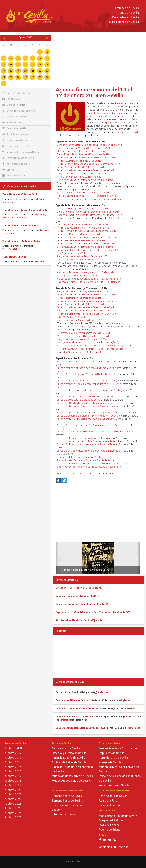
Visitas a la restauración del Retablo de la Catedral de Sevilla (87, 196)
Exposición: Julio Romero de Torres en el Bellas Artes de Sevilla (88, 374)
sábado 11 (103, 116)
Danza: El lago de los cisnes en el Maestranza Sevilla (83, 154)
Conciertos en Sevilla (125, 17)
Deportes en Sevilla (14, 128)
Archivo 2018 (13, 781)
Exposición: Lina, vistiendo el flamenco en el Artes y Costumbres (89, 368)
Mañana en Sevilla (14, 105)
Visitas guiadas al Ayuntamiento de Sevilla (78, 276)
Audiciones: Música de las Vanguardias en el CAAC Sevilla (86, 272)
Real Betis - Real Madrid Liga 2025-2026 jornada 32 (80, 620)
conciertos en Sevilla (129, 132)
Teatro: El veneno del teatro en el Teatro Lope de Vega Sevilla (87, 158)
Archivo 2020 (13, 790)
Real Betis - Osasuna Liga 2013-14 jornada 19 (80, 352)
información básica (64, 814)
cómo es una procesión (67, 805)
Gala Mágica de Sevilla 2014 (71, 253)
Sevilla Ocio (78, 473)
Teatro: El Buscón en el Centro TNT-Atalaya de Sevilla (83, 228)
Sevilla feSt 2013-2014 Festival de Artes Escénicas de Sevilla (87, 180)
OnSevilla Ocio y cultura (99, 113)
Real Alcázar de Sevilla (66, 748)
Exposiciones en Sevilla (124, 22)
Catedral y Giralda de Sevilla (69, 753)
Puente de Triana (110, 830)
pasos (56, 810)
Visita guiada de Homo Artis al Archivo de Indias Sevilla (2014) (88, 342)
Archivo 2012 (13, 753)
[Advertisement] (99, 60)
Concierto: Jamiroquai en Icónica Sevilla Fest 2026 (80, 728)
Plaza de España (109, 825)
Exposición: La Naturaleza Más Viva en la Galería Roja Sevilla (87, 397)
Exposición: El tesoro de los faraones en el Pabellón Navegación (89, 444)
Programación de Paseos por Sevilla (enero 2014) (82, 339)
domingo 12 (117, 116)
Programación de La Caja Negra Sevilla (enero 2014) (83, 291)
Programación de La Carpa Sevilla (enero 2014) (81, 177)
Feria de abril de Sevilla (113, 796)
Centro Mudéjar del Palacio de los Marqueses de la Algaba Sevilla (89, 467)
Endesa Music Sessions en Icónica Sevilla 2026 (79, 588)
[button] (57, 558)
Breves (8, 170)
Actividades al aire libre (16, 164)
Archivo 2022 (13, 799)
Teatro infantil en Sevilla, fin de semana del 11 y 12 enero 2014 (88, 250)
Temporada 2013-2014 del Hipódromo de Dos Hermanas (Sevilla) (90, 349)
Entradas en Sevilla (127, 8)
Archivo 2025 (13, 813)
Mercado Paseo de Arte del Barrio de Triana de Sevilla (83, 193)
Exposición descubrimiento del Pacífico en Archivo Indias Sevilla (89, 425)
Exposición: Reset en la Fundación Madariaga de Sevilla (85, 403)
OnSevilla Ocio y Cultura (16, 93)
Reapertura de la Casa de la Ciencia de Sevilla (79, 457)
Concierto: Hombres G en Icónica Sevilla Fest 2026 (80, 717)
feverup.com (8, 202)
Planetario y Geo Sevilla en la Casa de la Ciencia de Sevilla (85, 460)
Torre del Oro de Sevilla (113, 758)
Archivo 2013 (13, 758)
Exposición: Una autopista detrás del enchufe (80, 400)
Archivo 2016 (13, 771)
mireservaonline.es (11, 249)
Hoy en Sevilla (11, 99)
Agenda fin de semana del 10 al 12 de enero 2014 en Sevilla (94, 93)
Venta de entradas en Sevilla (19, 111)
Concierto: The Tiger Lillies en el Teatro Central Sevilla (83, 209)
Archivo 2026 (13, 817)
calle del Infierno (109, 805)
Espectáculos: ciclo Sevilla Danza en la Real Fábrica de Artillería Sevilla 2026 (93, 612)
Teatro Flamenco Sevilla (14, 257)
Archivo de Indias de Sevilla (69, 762)
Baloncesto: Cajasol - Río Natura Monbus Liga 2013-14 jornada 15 (90, 282)
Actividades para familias (17, 134)
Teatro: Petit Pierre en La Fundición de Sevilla (79, 161)
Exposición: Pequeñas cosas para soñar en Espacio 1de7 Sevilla (89, 362)
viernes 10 (92, 116)
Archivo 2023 (13, 804)
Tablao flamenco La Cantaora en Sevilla (21, 241)
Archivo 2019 (13, 785)
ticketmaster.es (127, 708)
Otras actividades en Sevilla (18, 158)
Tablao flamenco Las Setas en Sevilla (20, 226)
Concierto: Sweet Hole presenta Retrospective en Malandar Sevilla (90, 215)
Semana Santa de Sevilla (67, 796)
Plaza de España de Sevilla (68, 758)
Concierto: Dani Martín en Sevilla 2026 (85, 570)
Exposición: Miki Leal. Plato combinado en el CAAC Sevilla (86, 413)
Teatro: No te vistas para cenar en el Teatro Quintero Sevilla (86, 170)
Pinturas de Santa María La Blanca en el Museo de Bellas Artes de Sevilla (93, 464)
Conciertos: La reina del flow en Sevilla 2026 (77, 596)
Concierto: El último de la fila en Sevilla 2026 (77, 708)
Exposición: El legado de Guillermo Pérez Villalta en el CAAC (86, 381)
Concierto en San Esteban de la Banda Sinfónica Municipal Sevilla (90, 145)
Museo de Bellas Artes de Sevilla (72, 776)
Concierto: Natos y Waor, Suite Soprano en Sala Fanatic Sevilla (88, 212)
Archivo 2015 (13, 767)
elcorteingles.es (41, 230)
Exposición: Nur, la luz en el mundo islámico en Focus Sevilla (87, 419)
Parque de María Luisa (113, 820)
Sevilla (121, 107)
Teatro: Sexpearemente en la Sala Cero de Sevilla (81, 167)
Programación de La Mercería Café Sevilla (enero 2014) (85, 148)
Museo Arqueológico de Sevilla (71, 781)
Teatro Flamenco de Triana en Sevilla (21, 194)
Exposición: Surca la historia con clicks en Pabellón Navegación (89, 451)
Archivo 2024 (13, 808)
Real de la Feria (108, 801)
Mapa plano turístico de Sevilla (118, 816)
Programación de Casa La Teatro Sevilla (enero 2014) (84, 174)
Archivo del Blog (15, 748)
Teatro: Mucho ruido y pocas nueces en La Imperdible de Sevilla (89, 164)
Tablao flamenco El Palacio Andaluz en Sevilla (25, 210)
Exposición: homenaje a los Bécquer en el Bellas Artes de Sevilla (89, 390)
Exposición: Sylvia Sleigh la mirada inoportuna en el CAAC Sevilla (89, 384)
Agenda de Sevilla (14, 176)
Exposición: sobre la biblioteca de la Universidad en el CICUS (87, 416)
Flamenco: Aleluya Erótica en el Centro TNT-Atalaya (82, 151)
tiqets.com (39, 199)
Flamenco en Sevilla (15, 140)
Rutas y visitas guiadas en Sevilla (21, 152)
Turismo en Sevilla (118, 785)
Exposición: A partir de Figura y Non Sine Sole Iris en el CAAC (87, 441)
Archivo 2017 (13, 776)
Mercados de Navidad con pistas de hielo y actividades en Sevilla (89, 199)
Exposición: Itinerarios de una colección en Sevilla (82, 438)
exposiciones (111, 123)
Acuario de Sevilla (110, 762)
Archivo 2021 (13, 794)
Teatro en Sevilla (128, 13)
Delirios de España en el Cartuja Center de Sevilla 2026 (82, 604)
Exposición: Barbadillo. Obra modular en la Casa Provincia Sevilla (90, 406)
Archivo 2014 (13, 762)
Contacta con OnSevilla (114, 847)
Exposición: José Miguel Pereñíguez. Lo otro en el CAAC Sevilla (88, 432)
